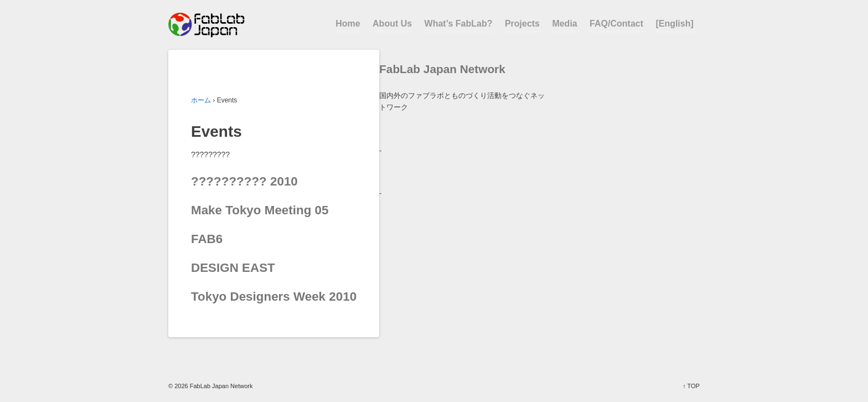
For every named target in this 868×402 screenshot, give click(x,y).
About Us (392, 24)
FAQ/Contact (616, 24)
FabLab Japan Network (221, 386)
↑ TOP (691, 386)
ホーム (201, 100)
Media (564, 24)
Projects (522, 24)
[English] (674, 24)
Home (348, 24)
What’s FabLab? (459, 24)
